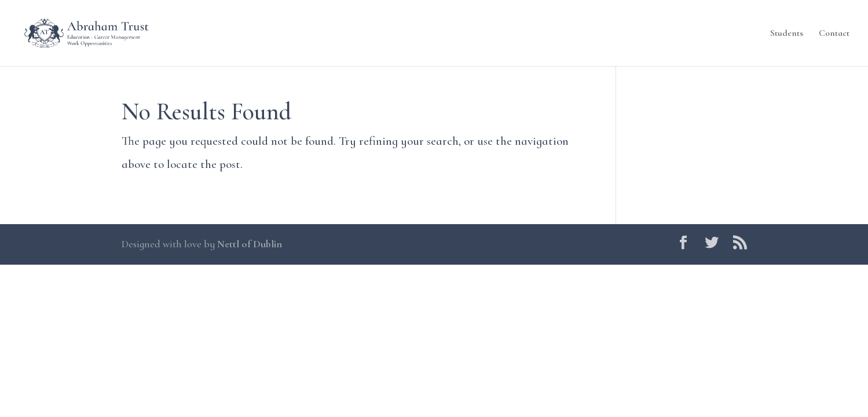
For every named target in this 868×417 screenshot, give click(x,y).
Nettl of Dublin (250, 244)
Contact (834, 34)
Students (787, 34)
